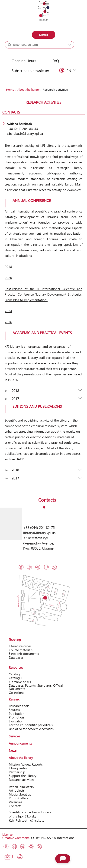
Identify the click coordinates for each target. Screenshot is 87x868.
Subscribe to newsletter (30, 71)
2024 (8, 311)
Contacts (15, 806)
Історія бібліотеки (22, 787)
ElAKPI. (13, 380)
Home (10, 90)
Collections (16, 693)
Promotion (16, 717)
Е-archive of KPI (20, 682)
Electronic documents (24, 654)
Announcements (20, 743)
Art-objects (17, 790)
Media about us (20, 794)
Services (14, 736)
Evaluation (16, 721)
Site (48, 53)
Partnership (17, 772)
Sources (14, 710)
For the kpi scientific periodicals (31, 725)
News (13, 750)
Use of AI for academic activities (31, 729)
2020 (8, 278)
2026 (8, 322)
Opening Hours (24, 61)
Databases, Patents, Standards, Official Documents (36, 687)
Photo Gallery (18, 798)
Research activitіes (22, 780)
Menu (44, 35)
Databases (16, 657)
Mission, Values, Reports (26, 764)
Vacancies (15, 802)
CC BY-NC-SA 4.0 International (53, 838)
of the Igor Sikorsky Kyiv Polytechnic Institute (27, 818)
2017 (15, 399)
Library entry (18, 768)
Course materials (21, 650)
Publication (17, 714)
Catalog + (20, 53)
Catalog (14, 674)
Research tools (19, 706)
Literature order (20, 646)
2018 (8, 267)
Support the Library (23, 776)
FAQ (56, 61)
